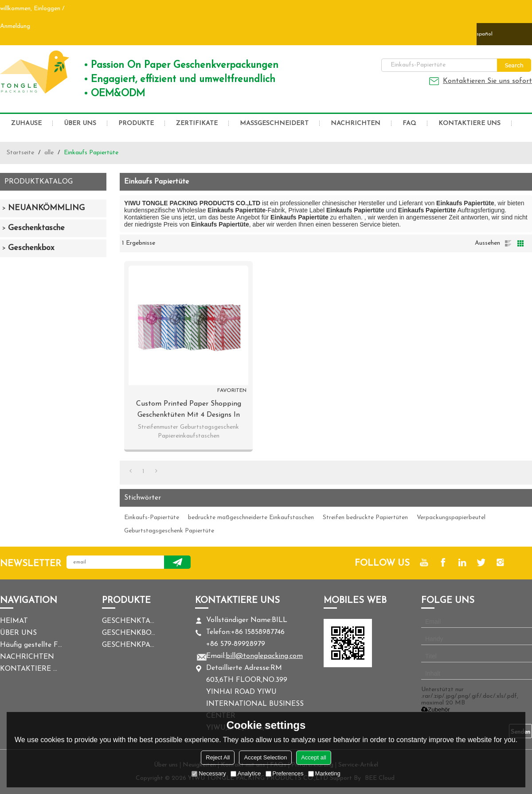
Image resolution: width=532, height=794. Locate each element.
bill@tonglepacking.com (264, 656)
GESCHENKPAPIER (129, 645)
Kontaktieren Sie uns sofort (487, 81)
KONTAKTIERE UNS (469, 123)
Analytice (246, 773)
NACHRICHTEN (356, 123)
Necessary (209, 773)
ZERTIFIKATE (197, 123)
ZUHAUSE (26, 123)
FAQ (409, 123)
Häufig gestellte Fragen (31, 645)
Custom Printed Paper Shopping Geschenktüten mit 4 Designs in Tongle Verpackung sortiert (189, 411)
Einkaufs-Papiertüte (152, 518)
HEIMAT (14, 621)
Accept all (313, 757)
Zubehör (436, 710)
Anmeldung (15, 26)
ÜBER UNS (80, 123)
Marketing (324, 773)
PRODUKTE (136, 123)
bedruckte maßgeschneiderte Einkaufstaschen (251, 518)
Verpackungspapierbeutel (451, 518)
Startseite (20, 153)
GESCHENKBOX (129, 633)
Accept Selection (265, 757)
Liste (508, 243)
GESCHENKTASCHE (129, 621)
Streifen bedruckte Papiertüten (365, 518)
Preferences (285, 773)
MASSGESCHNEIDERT (274, 123)
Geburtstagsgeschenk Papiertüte (169, 531)
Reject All (218, 757)
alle (49, 153)
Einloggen (47, 9)
